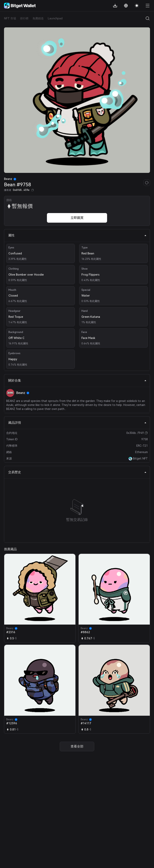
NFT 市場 (10, 18)
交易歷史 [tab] (77, 472)
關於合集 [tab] (77, 380)
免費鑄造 (38, 18)
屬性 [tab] (77, 235)
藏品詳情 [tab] (77, 423)
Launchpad (55, 18)
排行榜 (24, 18)
